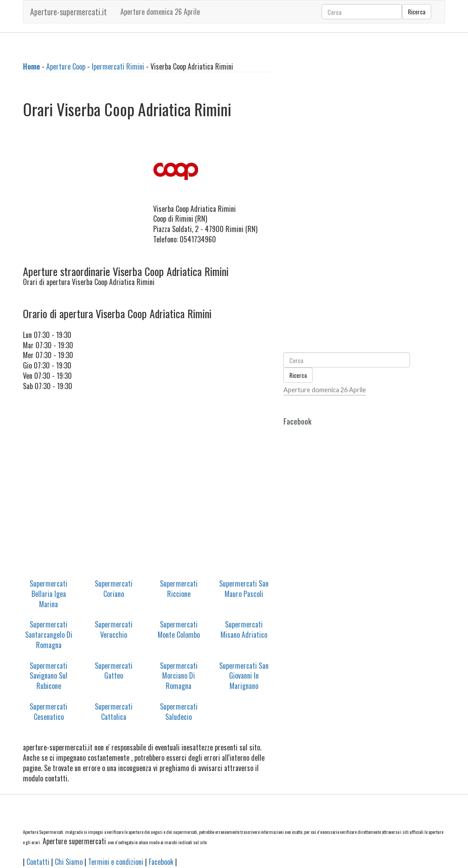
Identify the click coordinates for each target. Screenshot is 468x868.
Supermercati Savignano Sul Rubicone (49, 676)
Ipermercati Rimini (118, 66)
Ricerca (417, 11)
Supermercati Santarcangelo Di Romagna (49, 635)
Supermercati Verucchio (114, 629)
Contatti (38, 862)
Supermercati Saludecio (179, 712)
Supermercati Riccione (179, 589)
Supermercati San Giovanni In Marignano (244, 676)
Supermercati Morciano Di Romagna (179, 676)
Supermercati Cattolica (114, 712)
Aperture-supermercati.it (68, 12)
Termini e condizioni (116, 862)
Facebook (161, 862)
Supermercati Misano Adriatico (244, 629)
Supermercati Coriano (114, 589)
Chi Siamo (69, 862)
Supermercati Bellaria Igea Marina (49, 594)
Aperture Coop (66, 66)
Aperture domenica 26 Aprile (160, 12)
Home (31, 66)
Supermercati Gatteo (114, 671)
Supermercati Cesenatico (49, 712)
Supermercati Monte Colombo (179, 629)
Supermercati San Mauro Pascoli (244, 589)
